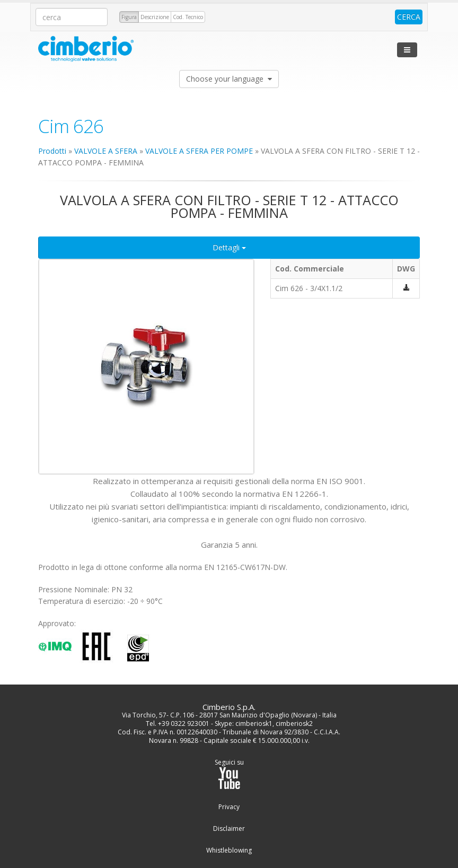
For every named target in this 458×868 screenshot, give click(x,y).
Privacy (229, 807)
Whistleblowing (229, 851)
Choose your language (229, 79)
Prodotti (52, 151)
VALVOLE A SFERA (106, 151)
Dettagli (229, 247)
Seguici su (229, 774)
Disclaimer (229, 829)
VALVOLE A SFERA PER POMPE (199, 151)
